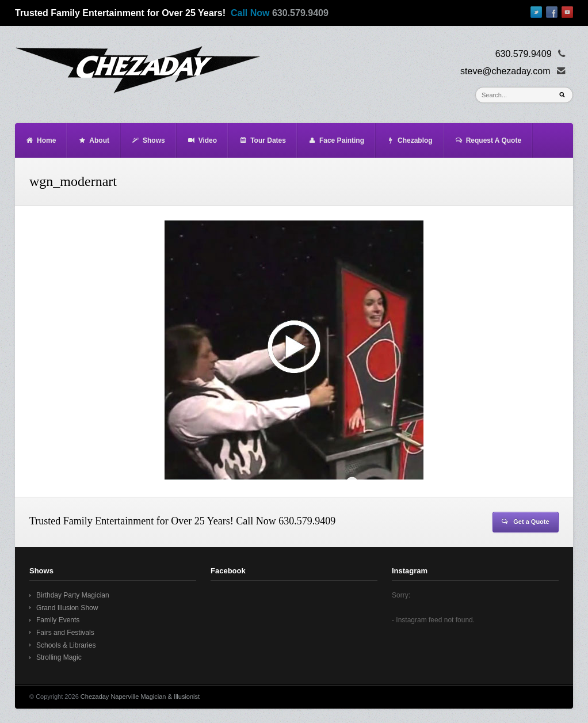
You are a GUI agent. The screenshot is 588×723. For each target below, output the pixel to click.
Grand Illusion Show (67, 608)
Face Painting (336, 140)
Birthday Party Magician (73, 595)
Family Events (58, 620)
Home (41, 140)
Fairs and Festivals (65, 633)
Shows (148, 140)
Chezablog (409, 140)
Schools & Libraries (66, 645)
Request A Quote (488, 140)
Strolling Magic (59, 657)
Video (202, 140)
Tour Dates (262, 140)
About (93, 140)
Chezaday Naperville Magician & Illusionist (140, 697)
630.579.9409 (300, 13)
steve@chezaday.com (505, 71)
